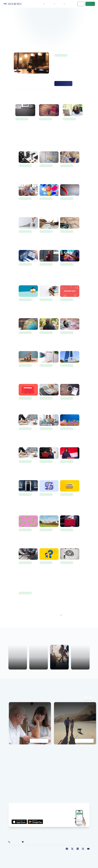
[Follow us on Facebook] (67, 849)
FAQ (10, 794)
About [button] (42, 4)
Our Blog (11, 772)
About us (11, 764)
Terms (18, 852)
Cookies (25, 852)
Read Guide (39, 741)
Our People (12, 766)
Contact (90, 4)
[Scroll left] (86, 698)
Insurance (76, 769)
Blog (45, 42)
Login (81, 4)
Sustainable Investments (41, 852)
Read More (63, 84)
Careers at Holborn (14, 796)
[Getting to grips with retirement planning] (75, 723)
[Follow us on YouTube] (88, 849)
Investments (77, 766)
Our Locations (13, 791)
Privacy (13, 852)
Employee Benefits (79, 777)
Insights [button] (62, 4)
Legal (31, 852)
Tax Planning (77, 774)
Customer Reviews (14, 774)
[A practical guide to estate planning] (30, 723)
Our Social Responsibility (16, 769)
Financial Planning (79, 764)
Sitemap (53, 852)
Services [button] (51, 4)
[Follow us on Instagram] (83, 849)
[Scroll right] (90, 698)
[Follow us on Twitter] (72, 849)
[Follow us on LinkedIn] (78, 849)
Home (34, 4)
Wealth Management (79, 772)
